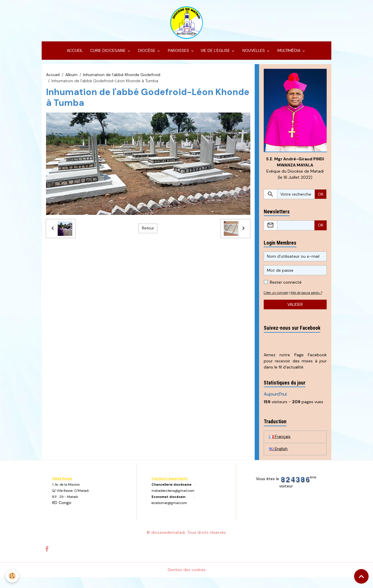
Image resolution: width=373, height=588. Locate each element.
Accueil (53, 78)
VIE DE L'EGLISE (216, 54)
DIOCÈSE (147, 54)
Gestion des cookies (187, 580)
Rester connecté (286, 286)
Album (71, 78)
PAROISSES (178, 54)
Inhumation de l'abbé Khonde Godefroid (122, 78)
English (278, 459)
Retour (148, 232)
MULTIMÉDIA (289, 54)
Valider (295, 315)
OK (321, 198)
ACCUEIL (74, 54)
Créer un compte (277, 297)
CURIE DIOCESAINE (108, 54)
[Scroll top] (361, 576)
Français (280, 447)
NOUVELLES (254, 54)
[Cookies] (12, 576)
